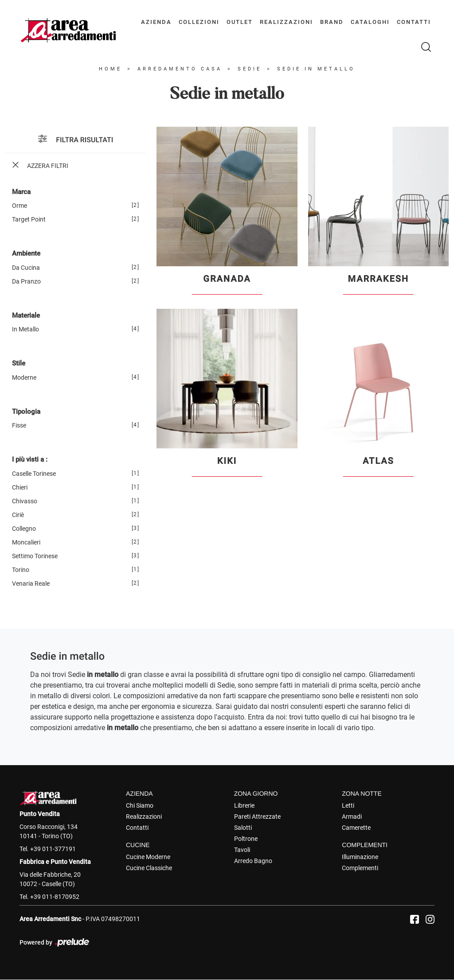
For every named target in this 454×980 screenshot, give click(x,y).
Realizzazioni (286, 22)
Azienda (156, 22)
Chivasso (25, 501)
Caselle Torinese (34, 474)
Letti (348, 805)
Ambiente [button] (26, 254)
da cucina (26, 268)
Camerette (356, 828)
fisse (19, 426)
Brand (332, 22)
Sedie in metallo (316, 69)
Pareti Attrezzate (257, 817)
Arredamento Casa (180, 69)
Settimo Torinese (35, 556)
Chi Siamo (140, 805)
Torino (21, 570)
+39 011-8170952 (55, 897)
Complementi (360, 868)
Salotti (243, 828)
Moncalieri (26, 542)
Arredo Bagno (253, 861)
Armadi (352, 817)
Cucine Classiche (149, 868)
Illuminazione (360, 857)
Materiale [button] (26, 315)
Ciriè (18, 515)
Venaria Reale (31, 583)
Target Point (29, 220)
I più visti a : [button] (30, 460)
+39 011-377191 (53, 849)
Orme (20, 206)
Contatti (414, 22)
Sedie (250, 69)
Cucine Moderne (148, 857)
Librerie (244, 805)
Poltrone (246, 839)
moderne (24, 377)
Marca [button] (21, 192)
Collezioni (199, 22)
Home (110, 69)
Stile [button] (19, 364)
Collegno (24, 529)
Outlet (240, 22)
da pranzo (26, 281)
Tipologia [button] (26, 412)
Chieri (20, 487)
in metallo (25, 330)
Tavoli (242, 850)
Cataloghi (370, 22)
